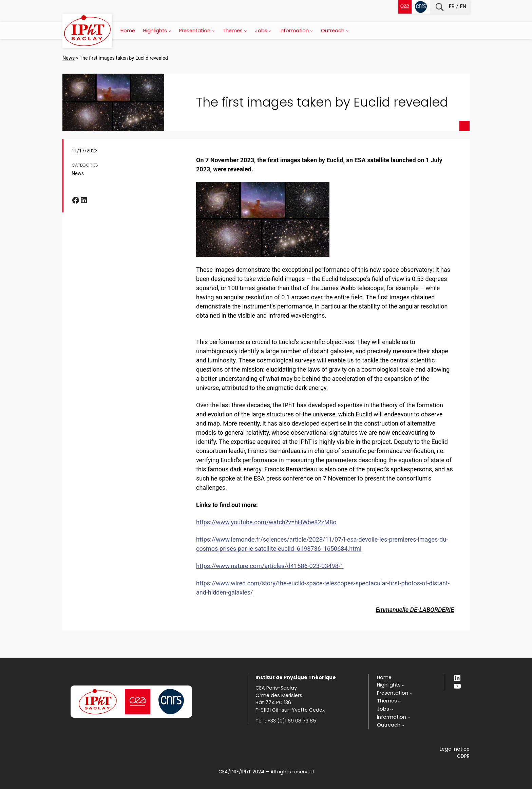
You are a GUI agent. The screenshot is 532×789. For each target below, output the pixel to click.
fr (452, 7)
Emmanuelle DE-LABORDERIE (415, 610)
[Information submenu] (311, 31)
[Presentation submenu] (213, 31)
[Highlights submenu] (170, 31)
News (78, 174)
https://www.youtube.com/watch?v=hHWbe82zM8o (266, 522)
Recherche (440, 7)
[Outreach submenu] (347, 31)
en (463, 7)
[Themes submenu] (245, 31)
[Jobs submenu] (270, 31)
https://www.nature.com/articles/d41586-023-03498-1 (270, 566)
